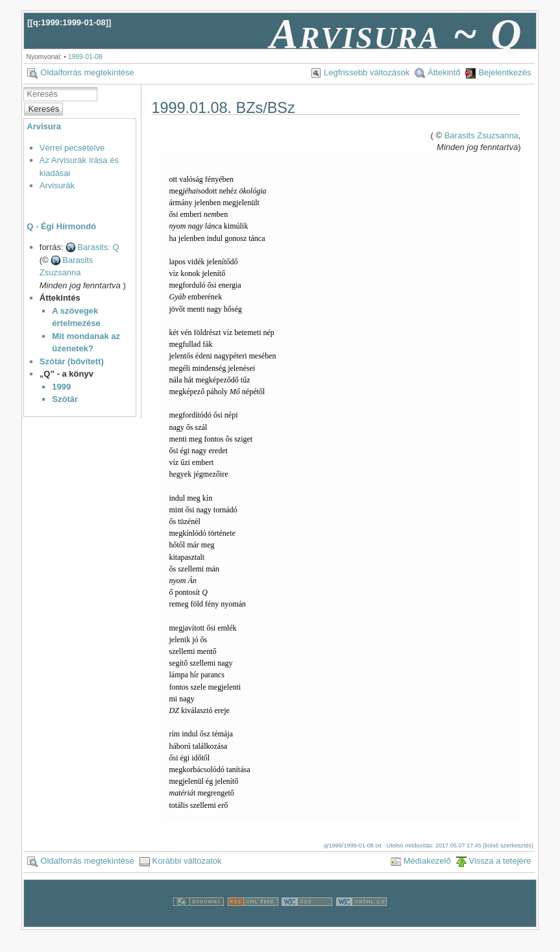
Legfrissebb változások (367, 72)
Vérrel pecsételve (72, 148)
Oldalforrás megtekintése (87, 72)
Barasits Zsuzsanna (481, 135)
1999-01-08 (85, 57)
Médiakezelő (427, 861)
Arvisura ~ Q (396, 34)
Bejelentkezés (505, 72)
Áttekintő (444, 72)
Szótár (65, 399)
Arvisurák (57, 185)
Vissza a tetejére (500, 861)
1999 (61, 387)
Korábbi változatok (187, 861)
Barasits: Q (98, 247)
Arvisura (44, 126)
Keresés (44, 109)
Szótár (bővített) (72, 361)
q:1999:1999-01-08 (69, 22)
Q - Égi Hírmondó (61, 226)
